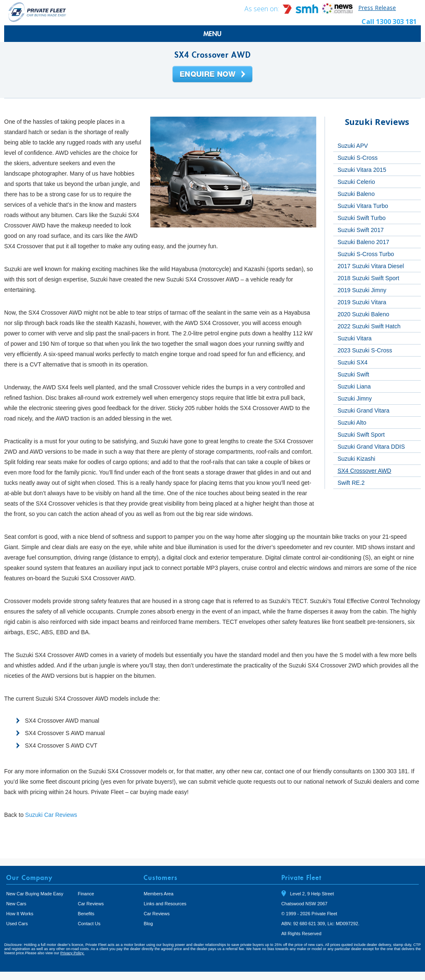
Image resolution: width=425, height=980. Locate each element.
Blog (148, 924)
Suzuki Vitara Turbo (363, 206)
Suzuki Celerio (356, 182)
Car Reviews (91, 904)
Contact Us (89, 924)
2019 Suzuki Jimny (362, 290)
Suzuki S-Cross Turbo (366, 254)
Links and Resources (165, 904)
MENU (212, 34)
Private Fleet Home (37, 12)
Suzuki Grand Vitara (363, 411)
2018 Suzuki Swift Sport (368, 278)
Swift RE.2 (351, 483)
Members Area (159, 894)
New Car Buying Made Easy (35, 894)
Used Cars (17, 924)
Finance (86, 894)
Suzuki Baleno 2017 (363, 242)
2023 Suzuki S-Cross (365, 350)
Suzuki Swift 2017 (360, 230)
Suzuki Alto (352, 423)
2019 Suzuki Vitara (362, 302)
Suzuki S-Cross (357, 158)
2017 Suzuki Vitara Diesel (371, 266)
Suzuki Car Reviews (51, 815)
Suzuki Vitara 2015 (362, 170)
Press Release (377, 8)
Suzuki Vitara (354, 338)
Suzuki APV (353, 146)
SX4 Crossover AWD (364, 471)
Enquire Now (212, 75)
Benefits (86, 914)
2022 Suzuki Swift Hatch (369, 326)
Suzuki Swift (353, 374)
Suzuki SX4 (352, 362)
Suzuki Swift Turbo (361, 218)
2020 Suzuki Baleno (363, 314)
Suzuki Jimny (354, 398)
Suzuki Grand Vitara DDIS (371, 447)
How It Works (20, 914)
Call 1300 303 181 (389, 22)
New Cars (16, 904)
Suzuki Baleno (356, 194)
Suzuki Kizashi (356, 459)
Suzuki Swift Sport (361, 435)
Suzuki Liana (354, 386)
